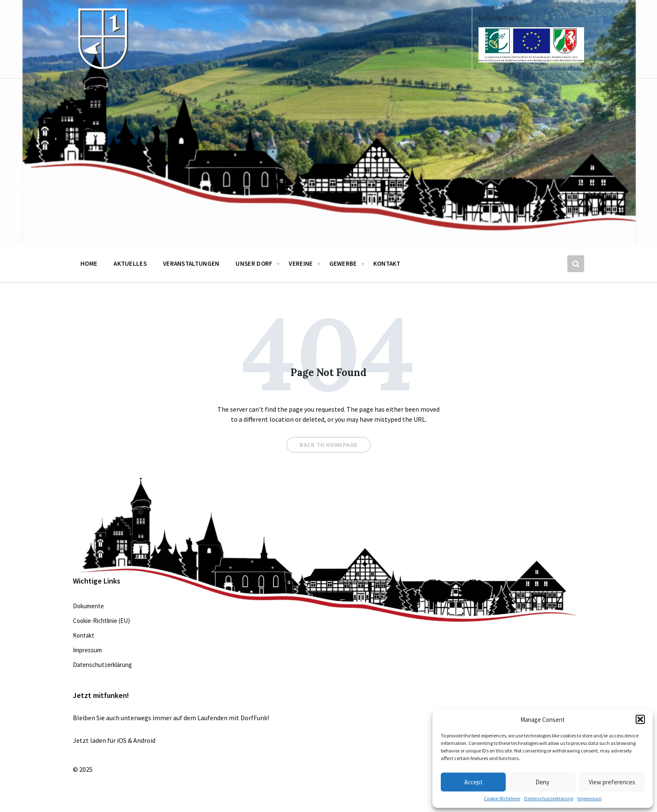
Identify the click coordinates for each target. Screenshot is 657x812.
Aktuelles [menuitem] (130, 263)
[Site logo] (102, 68)
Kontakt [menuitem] (387, 263)
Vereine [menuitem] (301, 263)
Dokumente (88, 606)
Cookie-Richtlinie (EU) (101, 621)
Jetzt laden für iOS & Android (114, 740)
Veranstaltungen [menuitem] (191, 263)
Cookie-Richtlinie (502, 799)
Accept (473, 782)
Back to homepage (328, 445)
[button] (640, 719)
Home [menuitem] (89, 263)
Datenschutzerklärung (549, 799)
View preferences (612, 782)
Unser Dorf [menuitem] (254, 263)
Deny (542, 782)
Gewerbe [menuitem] (343, 263)
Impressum (590, 799)
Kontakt (84, 635)
